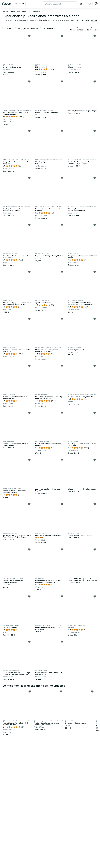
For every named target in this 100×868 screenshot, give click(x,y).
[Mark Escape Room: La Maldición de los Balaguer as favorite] (29, 131)
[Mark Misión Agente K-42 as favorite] (95, 319)
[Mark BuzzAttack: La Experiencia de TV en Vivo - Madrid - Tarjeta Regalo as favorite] (29, 504)
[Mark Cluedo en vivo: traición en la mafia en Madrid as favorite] (29, 319)
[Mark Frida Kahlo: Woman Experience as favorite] (62, 504)
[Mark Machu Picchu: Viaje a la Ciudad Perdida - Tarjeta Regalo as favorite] (95, 131)
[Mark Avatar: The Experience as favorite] (29, 36)
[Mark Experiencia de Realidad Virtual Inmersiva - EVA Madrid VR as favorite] (62, 549)
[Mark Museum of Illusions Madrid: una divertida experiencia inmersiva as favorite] (95, 272)
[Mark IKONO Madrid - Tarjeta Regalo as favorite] (95, 504)
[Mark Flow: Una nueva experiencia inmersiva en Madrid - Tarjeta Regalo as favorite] (95, 549)
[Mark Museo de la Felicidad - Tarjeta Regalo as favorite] (62, 460)
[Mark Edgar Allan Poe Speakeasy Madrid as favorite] (62, 225)
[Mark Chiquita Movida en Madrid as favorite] (92, 692)
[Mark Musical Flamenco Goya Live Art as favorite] (95, 366)
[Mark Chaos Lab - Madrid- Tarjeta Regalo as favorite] (95, 460)
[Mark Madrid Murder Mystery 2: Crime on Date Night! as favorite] (62, 596)
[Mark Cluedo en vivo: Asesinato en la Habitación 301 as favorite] (29, 366)
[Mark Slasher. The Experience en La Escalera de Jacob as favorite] (29, 549)
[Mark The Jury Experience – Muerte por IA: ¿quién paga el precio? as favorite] (95, 178)
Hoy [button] (19, 28)
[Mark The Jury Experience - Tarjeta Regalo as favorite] (95, 82)
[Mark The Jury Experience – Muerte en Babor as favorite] (62, 131)
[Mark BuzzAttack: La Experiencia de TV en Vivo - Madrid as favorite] (29, 225)
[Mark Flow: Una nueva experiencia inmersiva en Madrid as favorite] (62, 319)
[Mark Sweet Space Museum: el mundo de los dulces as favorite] (95, 413)
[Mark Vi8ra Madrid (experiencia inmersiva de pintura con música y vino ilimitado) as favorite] (29, 272)
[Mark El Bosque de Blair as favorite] (29, 596)
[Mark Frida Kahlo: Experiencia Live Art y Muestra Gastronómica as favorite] (62, 366)
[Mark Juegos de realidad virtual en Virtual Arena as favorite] (95, 225)
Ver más (94, 20)
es (82, 4)
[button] (25, 11)
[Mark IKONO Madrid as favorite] (62, 36)
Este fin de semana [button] (32, 28)
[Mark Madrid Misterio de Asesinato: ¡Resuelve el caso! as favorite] (29, 460)
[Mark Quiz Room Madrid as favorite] (62, 272)
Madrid (5, 11)
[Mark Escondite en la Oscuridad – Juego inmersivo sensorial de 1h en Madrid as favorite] (29, 642)
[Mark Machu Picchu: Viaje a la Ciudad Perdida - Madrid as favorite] (29, 82)
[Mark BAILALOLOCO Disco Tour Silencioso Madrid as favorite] (62, 413)
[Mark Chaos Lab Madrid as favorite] (95, 36)
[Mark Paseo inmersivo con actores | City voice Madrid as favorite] (62, 642)
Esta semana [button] (48, 28)
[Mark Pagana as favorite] (95, 596)
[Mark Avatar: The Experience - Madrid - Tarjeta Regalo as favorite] (29, 413)
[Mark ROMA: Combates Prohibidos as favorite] (62, 82)
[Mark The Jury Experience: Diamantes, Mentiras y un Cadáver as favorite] (29, 178)
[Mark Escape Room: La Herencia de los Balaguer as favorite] (62, 178)
